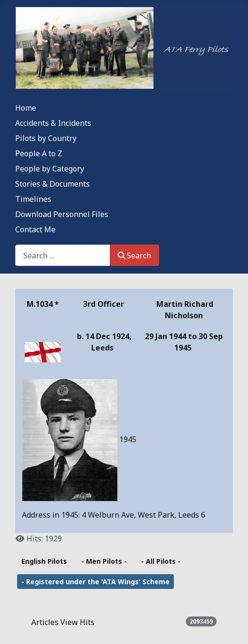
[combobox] (63, 255)
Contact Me (35, 229)
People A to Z (39, 153)
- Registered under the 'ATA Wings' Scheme (95, 582)
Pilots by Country (46, 138)
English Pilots (44, 561)
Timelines (33, 199)
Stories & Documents (52, 184)
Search (134, 256)
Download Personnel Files (62, 214)
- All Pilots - (161, 561)
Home (26, 108)
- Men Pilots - (104, 561)
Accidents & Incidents (53, 123)
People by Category (50, 169)
